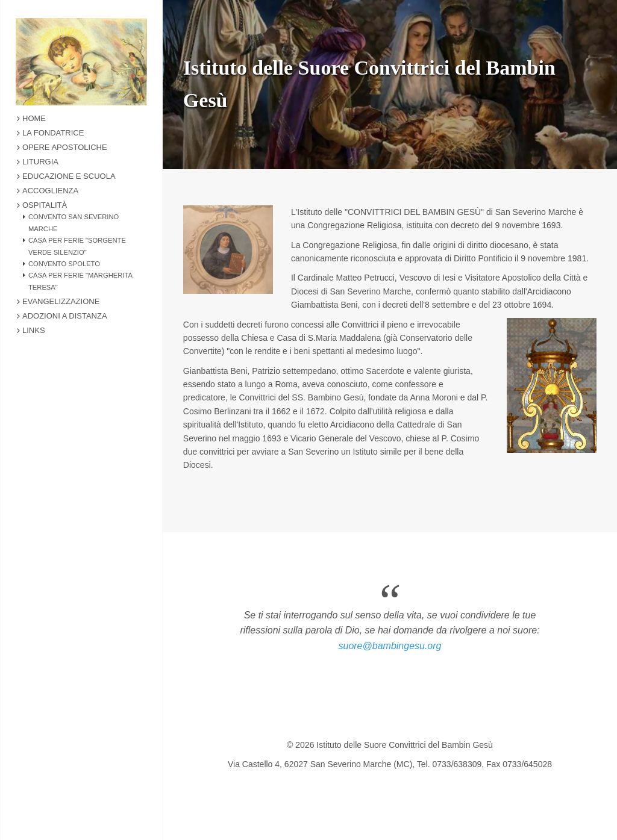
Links (34, 330)
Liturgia (40, 162)
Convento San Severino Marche (74, 223)
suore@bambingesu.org (390, 646)
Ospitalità (45, 205)
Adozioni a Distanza (65, 316)
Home (34, 118)
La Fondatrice (53, 133)
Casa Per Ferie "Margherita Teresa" (80, 281)
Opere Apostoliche (65, 147)
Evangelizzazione (61, 301)
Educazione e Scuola (69, 176)
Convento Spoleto (64, 264)
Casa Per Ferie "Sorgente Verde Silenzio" (77, 246)
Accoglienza (50, 191)
